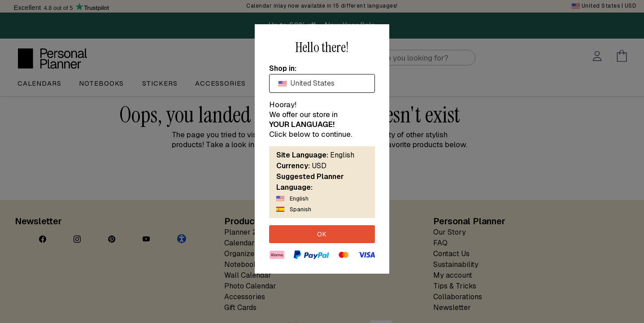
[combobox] (322, 83)
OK (322, 234)
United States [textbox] (307, 83)
